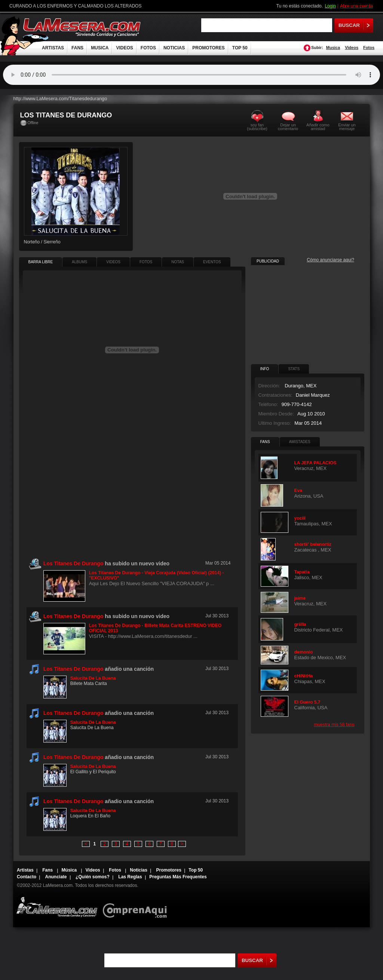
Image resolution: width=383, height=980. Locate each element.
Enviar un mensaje (347, 127)
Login (330, 6)
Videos (352, 47)
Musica (333, 47)
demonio (304, 652)
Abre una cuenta (356, 6)
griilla (300, 624)
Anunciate (56, 877)
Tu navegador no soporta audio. (191, 75)
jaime (300, 598)
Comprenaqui (137, 905)
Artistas (25, 870)
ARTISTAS (53, 48)
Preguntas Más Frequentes (178, 877)
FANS (77, 48)
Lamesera (57, 905)
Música (70, 870)
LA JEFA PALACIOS (315, 463)
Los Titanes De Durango (73, 669)
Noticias (139, 870)
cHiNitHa (304, 676)
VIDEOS (124, 48)
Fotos (369, 47)
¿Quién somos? (93, 877)
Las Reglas (130, 877)
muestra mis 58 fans (334, 725)
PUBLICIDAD (268, 261)
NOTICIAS (174, 48)
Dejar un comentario (288, 127)
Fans (48, 870)
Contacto (27, 877)
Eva (298, 491)
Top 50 (196, 870)
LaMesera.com (82, 27)
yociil (300, 518)
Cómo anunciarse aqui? (330, 260)
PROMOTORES (208, 48)
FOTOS (148, 48)
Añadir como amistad (318, 127)
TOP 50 (240, 48)
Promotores (168, 870)
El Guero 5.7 (307, 702)
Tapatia (302, 572)
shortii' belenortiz (313, 544)
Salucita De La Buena (93, 678)
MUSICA (100, 48)
